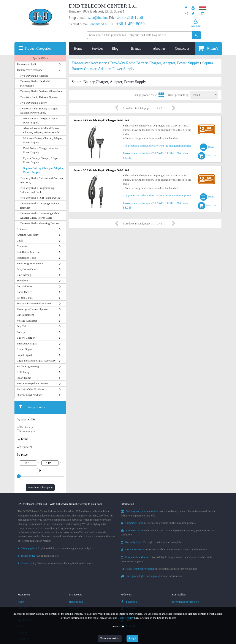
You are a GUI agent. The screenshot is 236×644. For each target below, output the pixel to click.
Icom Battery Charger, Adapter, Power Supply (41, 121)
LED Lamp (23, 372)
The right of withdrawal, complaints (152, 542)
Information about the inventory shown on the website (164, 549)
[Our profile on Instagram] (186, 14)
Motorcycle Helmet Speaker (33, 309)
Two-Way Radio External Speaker (39, 97)
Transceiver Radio (27, 64)
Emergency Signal (27, 343)
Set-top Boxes (25, 298)
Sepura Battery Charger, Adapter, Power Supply (44, 170)
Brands (136, 48)
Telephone (23, 280)
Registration (76, 602)
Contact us (182, 48)
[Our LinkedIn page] (203, 14)
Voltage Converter (27, 321)
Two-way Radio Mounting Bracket (40, 223)
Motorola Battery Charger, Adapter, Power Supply (43, 140)
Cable (20, 241)
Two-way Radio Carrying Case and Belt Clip (40, 206)
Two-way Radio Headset (34, 76)
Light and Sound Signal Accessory (36, 361)
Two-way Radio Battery (34, 103)
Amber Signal (25, 349)
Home (78, 48)
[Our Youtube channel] (193, 8)
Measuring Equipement (30, 263)
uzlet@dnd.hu (97, 18)
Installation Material (28, 252)
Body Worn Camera (28, 269)
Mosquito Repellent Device (32, 383)
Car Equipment (25, 315)
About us (159, 48)
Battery (21, 332)
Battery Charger (26, 338)
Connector (23, 246)
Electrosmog (24, 275)
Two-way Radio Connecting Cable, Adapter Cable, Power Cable (40, 215)
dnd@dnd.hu (99, 24)
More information (110, 638)
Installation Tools (27, 258)
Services (97, 48)
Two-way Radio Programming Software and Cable (37, 190)
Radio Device (25, 292)
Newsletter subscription (40, 488)
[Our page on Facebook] (186, 8)
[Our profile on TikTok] (193, 14)
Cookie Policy (126, 618)
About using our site (38, 556)
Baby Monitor (25, 286)
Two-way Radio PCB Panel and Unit (41, 198)
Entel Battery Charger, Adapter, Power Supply (41, 150)
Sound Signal (24, 355)
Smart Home (24, 378)
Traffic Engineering (28, 366)
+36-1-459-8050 (130, 24)
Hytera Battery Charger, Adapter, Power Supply (42, 160)
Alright (132, 638)
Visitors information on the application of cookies (55, 563)
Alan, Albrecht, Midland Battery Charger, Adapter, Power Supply (42, 130)
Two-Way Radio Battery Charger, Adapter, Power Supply (39, 111)
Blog (115, 48)
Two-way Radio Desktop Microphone (41, 91)
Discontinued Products (30, 395)
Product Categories (38, 48)
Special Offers (40, 58)
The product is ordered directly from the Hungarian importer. (157, 146)
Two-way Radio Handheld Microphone (35, 83)
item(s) (208, 48)
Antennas (22, 229)
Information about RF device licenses (159, 569)
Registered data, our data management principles (55, 548)
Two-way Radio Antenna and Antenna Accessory (41, 180)
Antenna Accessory (28, 235)
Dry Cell (22, 326)
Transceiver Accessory (30, 70)
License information (151, 576)
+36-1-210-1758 (129, 17)
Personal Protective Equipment (34, 303)
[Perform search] (196, 35)
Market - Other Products (31, 389)
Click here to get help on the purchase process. (159, 523)
